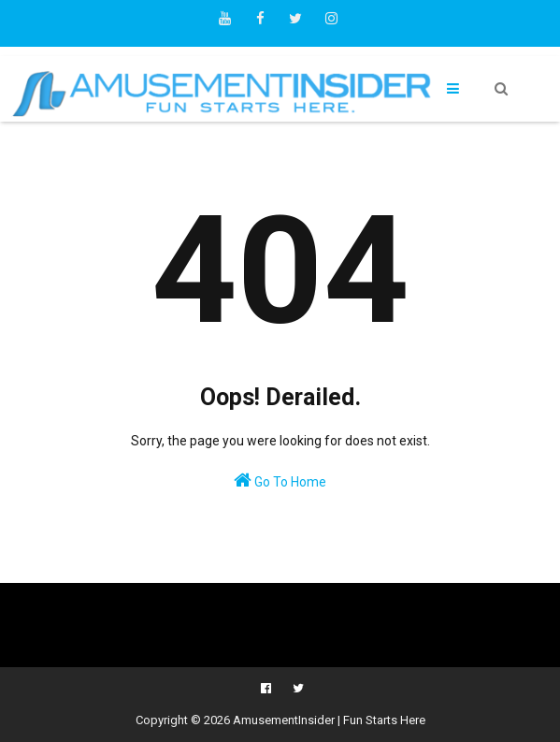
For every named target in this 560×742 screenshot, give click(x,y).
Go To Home (280, 480)
